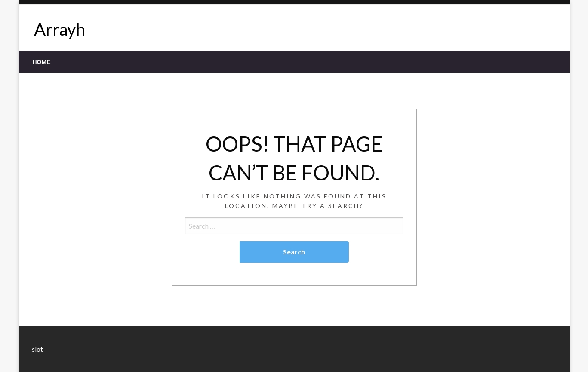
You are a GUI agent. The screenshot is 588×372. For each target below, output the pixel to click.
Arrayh (60, 29)
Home (42, 62)
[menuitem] (42, 62)
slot (37, 349)
